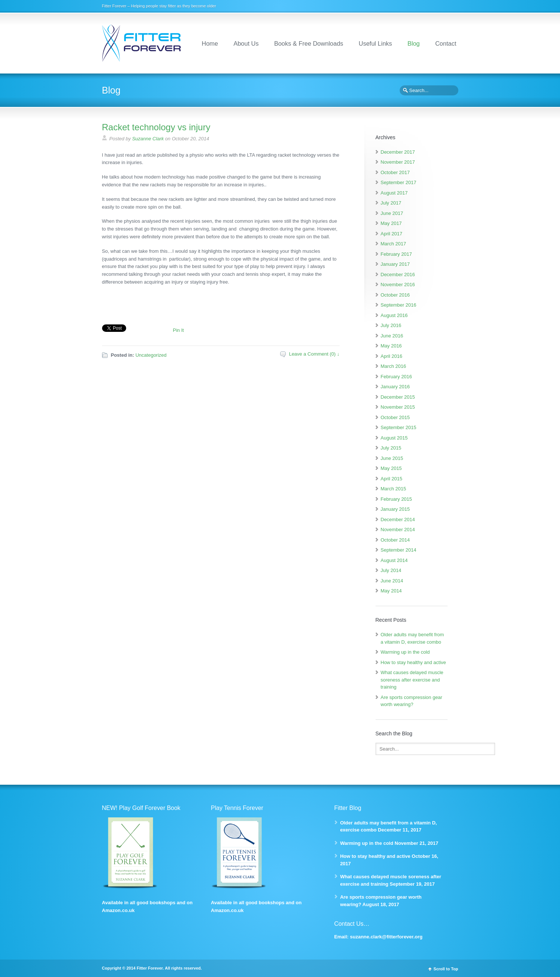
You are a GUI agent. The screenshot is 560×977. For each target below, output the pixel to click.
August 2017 (394, 193)
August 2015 (394, 438)
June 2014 (392, 581)
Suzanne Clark (148, 139)
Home (210, 43)
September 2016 (399, 305)
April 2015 (392, 479)
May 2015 (391, 468)
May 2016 (391, 346)
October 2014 (395, 540)
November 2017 (398, 162)
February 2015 (397, 499)
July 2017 (391, 203)
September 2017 (399, 182)
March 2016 (394, 366)
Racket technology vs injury (156, 127)
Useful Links (375, 43)
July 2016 (391, 325)
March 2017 (394, 244)
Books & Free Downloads (309, 43)
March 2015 (394, 489)
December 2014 (398, 519)
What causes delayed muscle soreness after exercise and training (412, 680)
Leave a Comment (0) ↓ (314, 354)
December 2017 (398, 152)
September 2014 (399, 550)
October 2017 (395, 172)
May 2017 (391, 223)
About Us (246, 43)
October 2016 (395, 295)
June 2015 (392, 458)
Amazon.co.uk (118, 910)
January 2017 (395, 264)
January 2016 (395, 387)
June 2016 (392, 336)
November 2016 (398, 285)
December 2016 (398, 275)
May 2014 (391, 591)
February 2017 (397, 254)
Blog (414, 43)
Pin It (179, 330)
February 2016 (397, 377)
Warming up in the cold (405, 652)
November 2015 (398, 407)
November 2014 (398, 530)
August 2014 (394, 560)
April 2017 (392, 234)
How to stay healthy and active (413, 662)
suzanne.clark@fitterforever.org (386, 937)
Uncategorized (151, 355)
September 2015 (399, 427)
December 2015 (398, 397)
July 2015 (391, 448)
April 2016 (392, 356)
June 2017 (392, 213)
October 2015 (395, 417)
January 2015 (395, 509)
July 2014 (391, 570)
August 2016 (394, 315)
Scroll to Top (446, 969)
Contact (446, 43)
